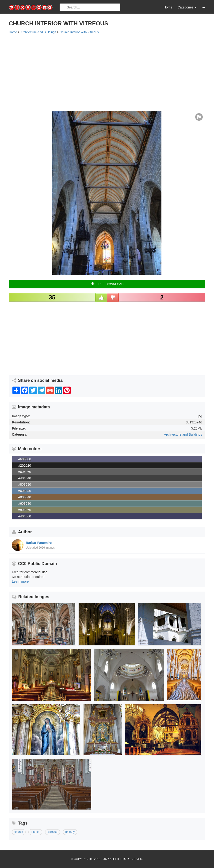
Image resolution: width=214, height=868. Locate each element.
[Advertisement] (107, 72)
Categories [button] (187, 7)
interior (35, 832)
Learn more (20, 581)
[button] (203, 7)
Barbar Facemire (39, 543)
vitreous (53, 832)
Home (168, 7)
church (19, 832)
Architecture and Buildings (183, 434)
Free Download (107, 284)
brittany (70, 832)
